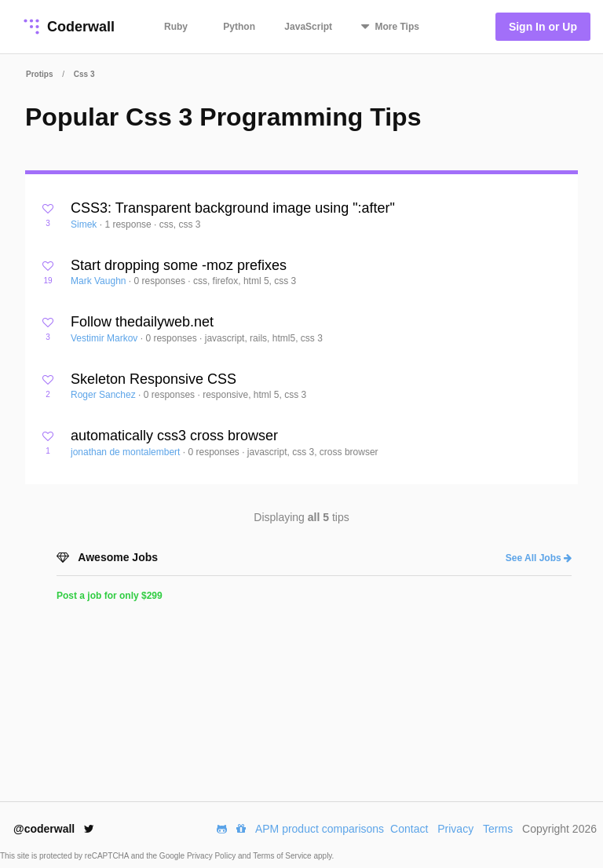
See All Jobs (539, 558)
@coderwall (54, 829)
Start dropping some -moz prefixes (179, 265)
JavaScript (308, 27)
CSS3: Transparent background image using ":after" (233, 208)
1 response (129, 224)
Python (239, 27)
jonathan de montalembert (127, 452)
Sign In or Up (543, 27)
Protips (39, 74)
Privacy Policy (212, 856)
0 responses (161, 281)
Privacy (455, 829)
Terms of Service (283, 856)
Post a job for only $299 (110, 596)
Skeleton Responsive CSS (153, 379)
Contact (409, 829)
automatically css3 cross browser (174, 436)
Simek (85, 224)
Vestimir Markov (106, 338)
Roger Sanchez (104, 395)
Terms (498, 829)
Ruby (176, 27)
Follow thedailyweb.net (142, 322)
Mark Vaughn (100, 281)
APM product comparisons (320, 829)
